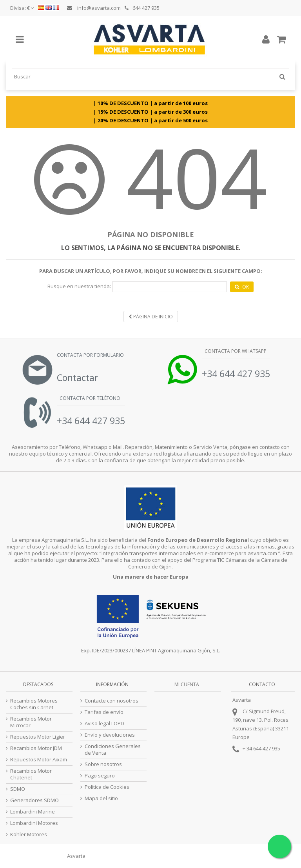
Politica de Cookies (107, 787)
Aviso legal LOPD (104, 724)
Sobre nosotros (103, 764)
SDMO (18, 789)
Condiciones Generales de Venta (113, 750)
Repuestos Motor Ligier (38, 737)
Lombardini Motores (34, 823)
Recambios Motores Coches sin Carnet (34, 704)
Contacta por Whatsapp (235, 351)
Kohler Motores (29, 834)
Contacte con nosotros (112, 701)
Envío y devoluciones (110, 735)
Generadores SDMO (34, 800)
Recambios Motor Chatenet (31, 774)
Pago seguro (100, 776)
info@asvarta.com (94, 8)
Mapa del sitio (101, 798)
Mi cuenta (187, 684)
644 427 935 (142, 8)
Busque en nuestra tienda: (79, 286)
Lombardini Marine (33, 812)
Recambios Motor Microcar (31, 722)
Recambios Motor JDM (36, 748)
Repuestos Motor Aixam (39, 760)
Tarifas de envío (104, 712)
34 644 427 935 (263, 748)
